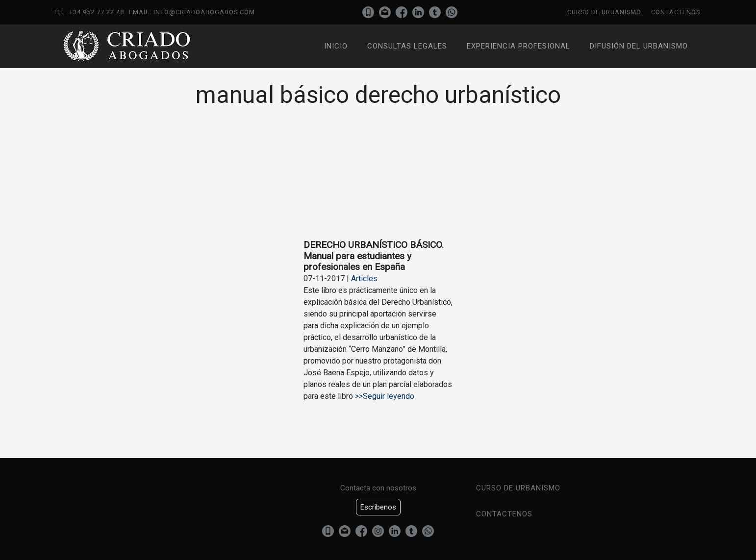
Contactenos (676, 12)
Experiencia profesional (518, 46)
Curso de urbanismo (604, 12)
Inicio (336, 46)
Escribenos (378, 507)
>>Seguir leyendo (384, 396)
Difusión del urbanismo (639, 46)
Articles (364, 279)
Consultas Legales (407, 46)
